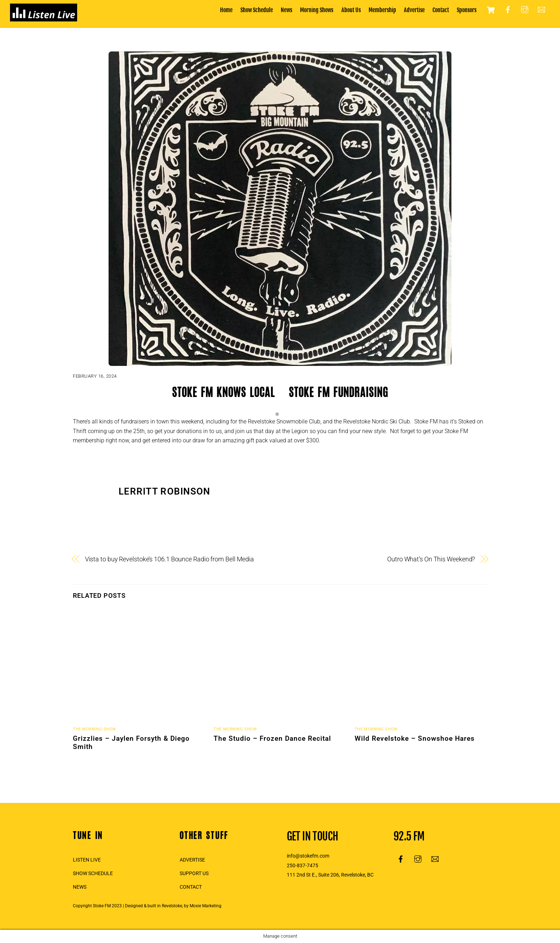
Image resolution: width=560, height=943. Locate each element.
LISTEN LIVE (87, 860)
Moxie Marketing (206, 906)
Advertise (414, 10)
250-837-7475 (302, 866)
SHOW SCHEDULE (93, 873)
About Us (351, 10)
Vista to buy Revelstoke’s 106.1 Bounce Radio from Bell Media (169, 559)
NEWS (80, 887)
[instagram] (525, 10)
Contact (441, 10)
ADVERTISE (192, 860)
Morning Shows (317, 10)
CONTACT (191, 887)
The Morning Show (94, 729)
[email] (541, 10)
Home (226, 10)
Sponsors (467, 10)
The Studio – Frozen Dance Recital (272, 738)
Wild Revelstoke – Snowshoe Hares (415, 738)
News (286, 10)
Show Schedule (257, 10)
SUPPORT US (194, 873)
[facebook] (508, 10)
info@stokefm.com (308, 856)
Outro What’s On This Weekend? (431, 559)
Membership (382, 10)
